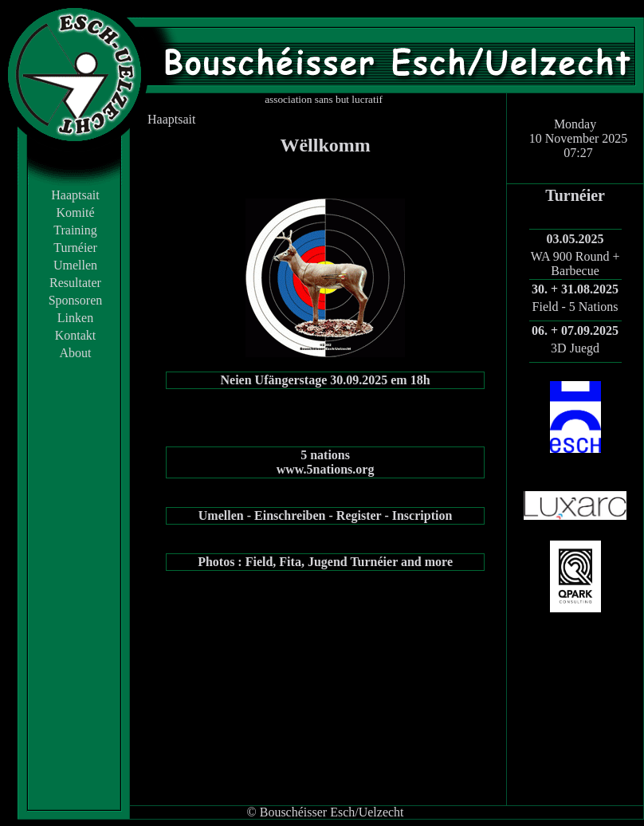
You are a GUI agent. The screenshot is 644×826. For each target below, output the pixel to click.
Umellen (75, 265)
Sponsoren (76, 300)
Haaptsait (75, 195)
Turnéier (75, 248)
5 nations (325, 455)
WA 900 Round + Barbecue (575, 264)
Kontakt (76, 335)
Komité (76, 212)
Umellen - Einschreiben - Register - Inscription (326, 515)
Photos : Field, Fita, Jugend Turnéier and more (325, 562)
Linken (75, 318)
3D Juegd (575, 348)
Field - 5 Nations (575, 307)
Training (75, 230)
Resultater (75, 283)
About (76, 353)
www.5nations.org (326, 469)
